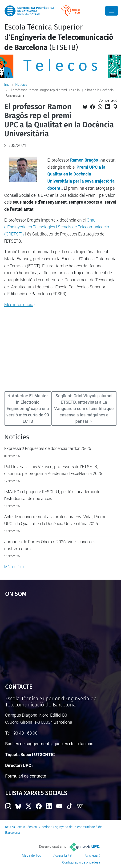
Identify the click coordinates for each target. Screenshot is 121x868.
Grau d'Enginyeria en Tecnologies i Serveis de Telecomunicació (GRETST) (57, 227)
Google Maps (61, 638)
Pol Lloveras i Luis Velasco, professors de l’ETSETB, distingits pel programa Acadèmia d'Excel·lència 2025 (53, 470)
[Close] (112, 11)
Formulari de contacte (26, 776)
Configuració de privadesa (81, 862)
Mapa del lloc (31, 855)
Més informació (19, 305)
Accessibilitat (63, 855)
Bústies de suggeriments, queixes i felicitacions (49, 744)
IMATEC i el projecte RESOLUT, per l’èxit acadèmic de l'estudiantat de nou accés (52, 495)
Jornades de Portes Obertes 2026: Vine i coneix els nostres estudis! (50, 545)
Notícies (21, 85)
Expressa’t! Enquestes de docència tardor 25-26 (48, 448)
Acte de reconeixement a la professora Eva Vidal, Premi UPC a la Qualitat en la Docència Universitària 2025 (55, 520)
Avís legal (92, 855)
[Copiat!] (115, 107)
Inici (7, 85)
